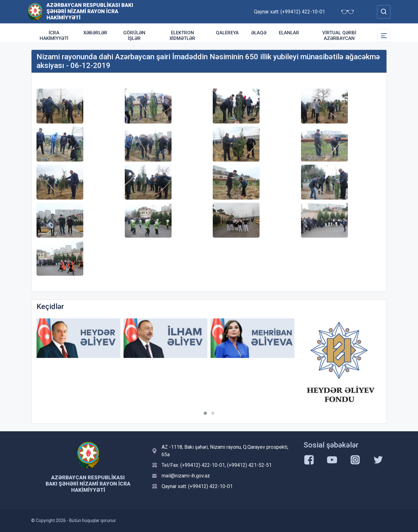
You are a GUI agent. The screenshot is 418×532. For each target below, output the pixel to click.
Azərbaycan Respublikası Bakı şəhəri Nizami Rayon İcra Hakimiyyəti (90, 11)
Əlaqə (259, 33)
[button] (205, 413)
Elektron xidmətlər (182, 36)
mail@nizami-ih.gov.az (186, 476)
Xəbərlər (95, 33)
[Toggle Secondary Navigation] (384, 36)
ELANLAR (289, 33)
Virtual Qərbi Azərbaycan (339, 36)
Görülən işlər (134, 36)
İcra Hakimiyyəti (54, 36)
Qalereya (227, 33)
